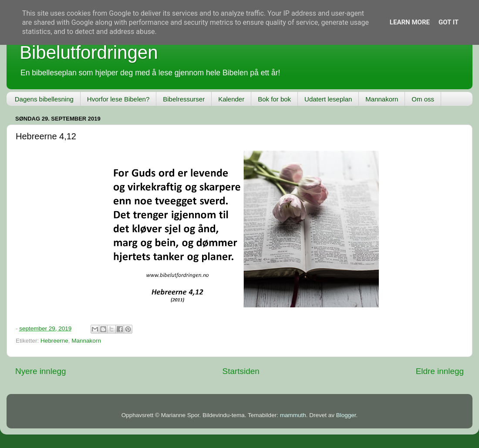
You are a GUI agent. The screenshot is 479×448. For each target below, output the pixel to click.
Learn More (410, 22)
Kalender (231, 99)
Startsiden (241, 371)
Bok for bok (274, 99)
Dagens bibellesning (44, 99)
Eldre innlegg (440, 371)
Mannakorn (382, 99)
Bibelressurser (184, 99)
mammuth (293, 415)
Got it (449, 22)
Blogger (346, 415)
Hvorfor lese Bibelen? (118, 99)
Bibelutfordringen (89, 52)
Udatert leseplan (328, 99)
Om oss (423, 99)
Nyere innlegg (41, 371)
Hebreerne (54, 341)
